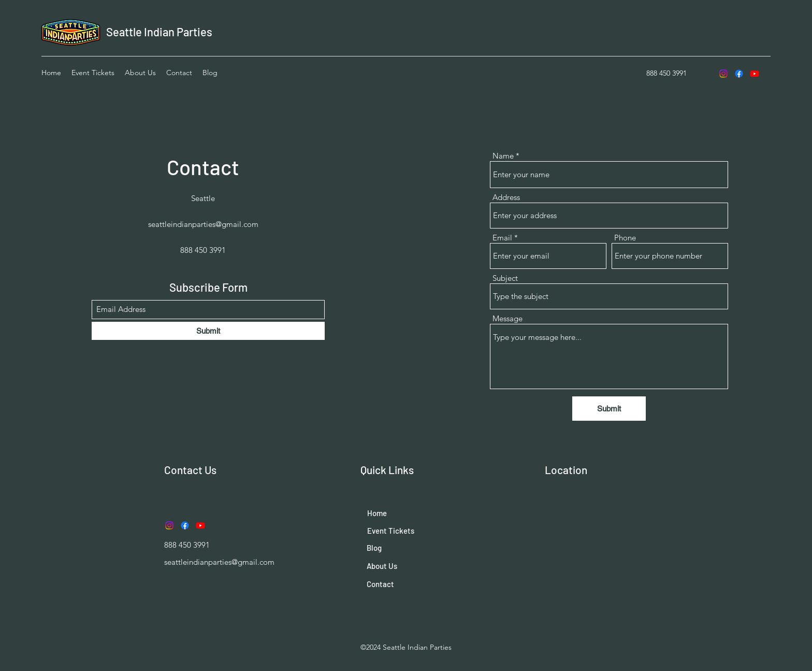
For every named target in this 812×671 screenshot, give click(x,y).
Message (508, 318)
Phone (625, 238)
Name (503, 156)
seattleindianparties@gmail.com (203, 224)
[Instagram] (723, 74)
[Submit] (208, 331)
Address (506, 197)
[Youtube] (755, 74)
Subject (505, 278)
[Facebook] (739, 74)
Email (502, 238)
